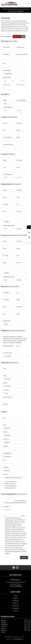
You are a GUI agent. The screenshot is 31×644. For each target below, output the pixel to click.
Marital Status (7, 70)
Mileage (5, 446)
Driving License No (22, 55)
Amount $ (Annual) (8, 346)
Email (19, 137)
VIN (4, 460)
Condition (6, 467)
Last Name (6, 54)
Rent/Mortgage (21, 100)
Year (4, 369)
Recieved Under (7, 353)
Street (5, 123)
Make (5, 376)
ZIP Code (20, 123)
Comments (6, 506)
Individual (17, 37)
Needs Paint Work (10, 484)
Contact (16, 611)
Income (19, 211)
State (18, 130)
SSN (5, 63)
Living (5, 100)
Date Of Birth (7, 77)
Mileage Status (7, 453)
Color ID (5, 474)
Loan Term (6, 390)
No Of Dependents (7, 85)
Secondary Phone (8, 144)
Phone (5, 197)
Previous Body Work (11, 486)
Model (5, 383)
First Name (7, 47)
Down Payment (7, 397)
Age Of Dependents (21, 85)
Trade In (5, 404)
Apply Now (29, 232)
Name (5, 190)
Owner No (6, 439)
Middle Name (20, 47)
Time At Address (8, 107)
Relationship (6, 321)
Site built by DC (19, 639)
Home (15, 596)
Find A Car (16, 603)
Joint (23, 37)
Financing (16, 600)
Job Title (20, 190)
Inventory (16, 598)
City (5, 130)
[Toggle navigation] (28, 4)
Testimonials (15, 608)
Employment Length (9, 225)
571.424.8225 (20, 11)
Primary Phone (8, 137)
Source (18, 346)
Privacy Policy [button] (10, 639)
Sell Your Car (15, 606)
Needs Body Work (10, 488)
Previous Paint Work (11, 481)
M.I (18, 292)
